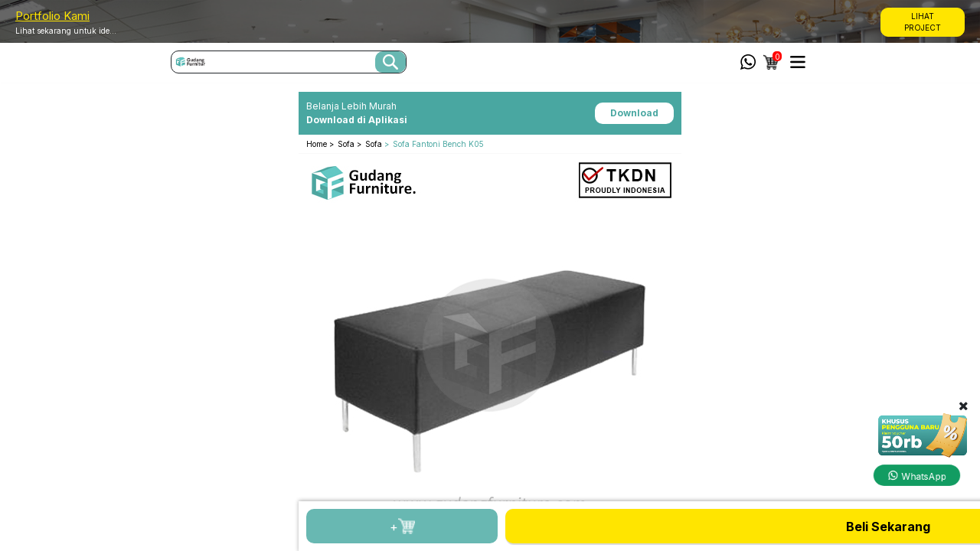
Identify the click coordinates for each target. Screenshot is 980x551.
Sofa (347, 144)
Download (634, 113)
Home (318, 144)
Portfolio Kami (52, 16)
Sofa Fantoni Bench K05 (438, 144)
